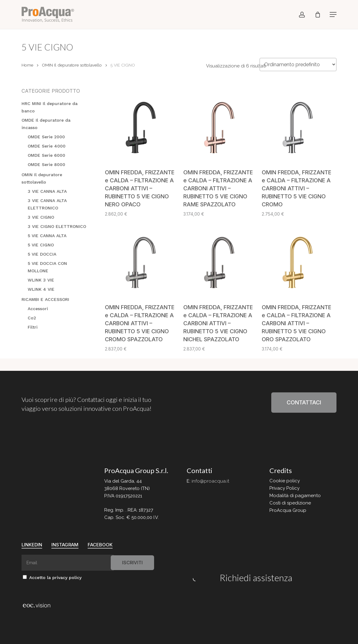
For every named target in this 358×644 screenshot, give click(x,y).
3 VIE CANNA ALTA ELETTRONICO (47, 204)
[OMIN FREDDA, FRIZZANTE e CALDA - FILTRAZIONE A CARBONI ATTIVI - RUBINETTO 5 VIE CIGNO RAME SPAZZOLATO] (220, 126)
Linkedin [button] (32, 545)
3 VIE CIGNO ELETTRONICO (57, 226)
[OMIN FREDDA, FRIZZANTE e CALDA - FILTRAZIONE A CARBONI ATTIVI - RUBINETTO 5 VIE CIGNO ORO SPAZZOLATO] (299, 261)
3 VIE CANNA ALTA (47, 191)
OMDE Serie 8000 (46, 164)
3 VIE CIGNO (41, 217)
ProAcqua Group (288, 510)
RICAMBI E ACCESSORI (45, 299)
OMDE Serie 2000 (46, 137)
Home (27, 65)
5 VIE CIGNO (41, 245)
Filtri (33, 327)
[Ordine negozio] (298, 65)
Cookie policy (285, 481)
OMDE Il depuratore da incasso (46, 124)
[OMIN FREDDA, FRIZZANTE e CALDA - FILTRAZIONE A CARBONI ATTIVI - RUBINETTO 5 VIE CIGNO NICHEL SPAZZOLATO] (220, 261)
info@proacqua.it (210, 481)
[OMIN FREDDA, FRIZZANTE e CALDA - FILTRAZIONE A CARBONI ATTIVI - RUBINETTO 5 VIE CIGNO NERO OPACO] (142, 126)
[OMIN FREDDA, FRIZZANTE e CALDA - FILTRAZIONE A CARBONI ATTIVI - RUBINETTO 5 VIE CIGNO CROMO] (299, 126)
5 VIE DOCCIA (42, 254)
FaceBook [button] (100, 545)
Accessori (38, 309)
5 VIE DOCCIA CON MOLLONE (47, 267)
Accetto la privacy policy (52, 577)
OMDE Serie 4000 (47, 146)
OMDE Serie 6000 (46, 155)
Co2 (32, 318)
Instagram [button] (65, 545)
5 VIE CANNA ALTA (47, 236)
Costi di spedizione (290, 503)
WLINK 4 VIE (41, 289)
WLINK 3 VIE (41, 280)
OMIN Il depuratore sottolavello (72, 65)
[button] (333, 14)
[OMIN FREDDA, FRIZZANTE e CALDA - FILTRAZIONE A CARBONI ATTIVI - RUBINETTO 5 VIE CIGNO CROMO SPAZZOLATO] (142, 261)
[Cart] (318, 14)
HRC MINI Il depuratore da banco (50, 107)
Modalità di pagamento (295, 496)
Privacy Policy (284, 488)
